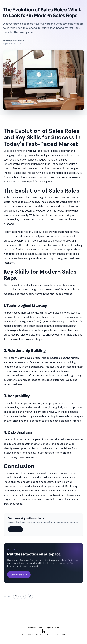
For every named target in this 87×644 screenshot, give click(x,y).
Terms (22, 634)
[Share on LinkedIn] (23, 596)
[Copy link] (30, 596)
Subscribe (15, 529)
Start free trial (19, 575)
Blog (48, 634)
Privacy (30, 634)
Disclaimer (39, 634)
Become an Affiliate (60, 634)
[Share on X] (16, 596)
